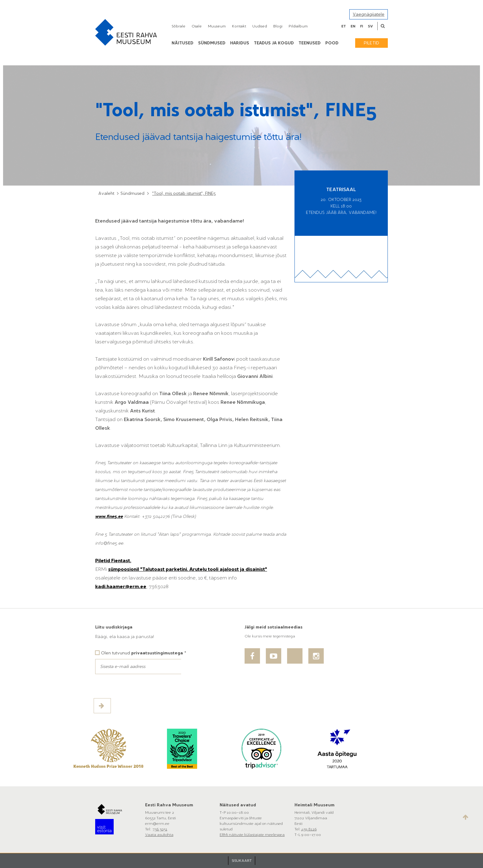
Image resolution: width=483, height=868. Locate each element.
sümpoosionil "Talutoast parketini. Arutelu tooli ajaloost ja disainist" (188, 569)
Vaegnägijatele (369, 14)
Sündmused (212, 43)
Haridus (240, 43)
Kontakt (239, 26)
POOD (332, 43)
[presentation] (142, 686)
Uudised (260, 26)
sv (370, 26)
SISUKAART (242, 861)
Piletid (371, 43)
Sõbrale (179, 26)
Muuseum (217, 26)
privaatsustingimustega (157, 653)
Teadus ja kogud (274, 43)
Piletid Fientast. (113, 561)
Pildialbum (298, 26)
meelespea (275, 835)
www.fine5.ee (109, 516)
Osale (197, 26)
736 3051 (160, 829)
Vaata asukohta (159, 835)
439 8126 (309, 829)
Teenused (310, 43)
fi (362, 26)
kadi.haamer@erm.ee (121, 586)
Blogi (278, 26)
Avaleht (106, 193)
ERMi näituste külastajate (242, 835)
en (353, 26)
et (344, 26)
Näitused (183, 43)
